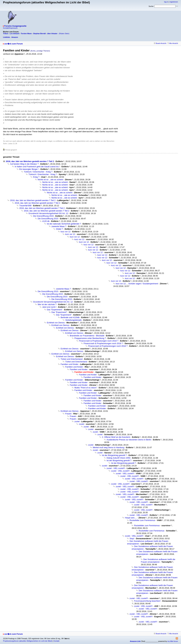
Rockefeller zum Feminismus (142, 520)
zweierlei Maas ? (59, 226)
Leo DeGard (14, 34)
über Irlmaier (52, 34)
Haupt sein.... (131, 518)
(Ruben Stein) (64, 34)
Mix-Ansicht (173, 43)
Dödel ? (59, 229)
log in (166, 2)
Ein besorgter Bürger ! (29, 169)
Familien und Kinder (70, 364)
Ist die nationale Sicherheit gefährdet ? (64, 224)
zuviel (77, 421)
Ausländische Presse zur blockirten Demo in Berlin (129, 440)
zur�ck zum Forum (14, 44)
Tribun (6, 34)
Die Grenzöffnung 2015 (43, 216)
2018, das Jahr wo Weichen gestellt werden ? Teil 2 (30, 161)
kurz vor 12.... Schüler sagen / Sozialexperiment (137, 284)
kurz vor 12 (66, 232)
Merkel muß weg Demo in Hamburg (108, 447)
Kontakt (56, 641)
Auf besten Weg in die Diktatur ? (24, 164)
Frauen (68, 414)
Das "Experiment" (55, 310)
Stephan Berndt (40, 34)
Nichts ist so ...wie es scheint (50, 180)
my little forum (173, 641)
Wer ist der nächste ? (47, 304)
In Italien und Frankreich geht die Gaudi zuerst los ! (37, 167)
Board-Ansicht (160, 43)
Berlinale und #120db (70, 317)
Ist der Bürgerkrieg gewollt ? (114, 455)
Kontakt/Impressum (10, 28)
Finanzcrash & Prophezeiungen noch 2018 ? (99, 341)
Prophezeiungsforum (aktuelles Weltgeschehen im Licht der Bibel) (28, 641)
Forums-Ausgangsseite (15, 26)
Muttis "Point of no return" (86, 388)
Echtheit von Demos (56, 323)
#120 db (46, 221)
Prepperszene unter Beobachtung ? (90, 338)
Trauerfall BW (25, 206)
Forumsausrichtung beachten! (147, 601)
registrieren (174, 2)
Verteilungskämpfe (73, 320)
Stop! (132, 539)
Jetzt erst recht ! (49, 307)
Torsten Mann (26, 34)
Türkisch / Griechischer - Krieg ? (38, 172)
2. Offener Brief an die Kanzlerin (116, 437)
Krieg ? (36, 177)
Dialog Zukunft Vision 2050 (118, 458)
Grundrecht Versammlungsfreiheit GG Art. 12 (48, 213)
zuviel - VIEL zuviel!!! (116, 468)
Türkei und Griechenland (72, 359)
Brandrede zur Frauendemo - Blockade (87, 336)
